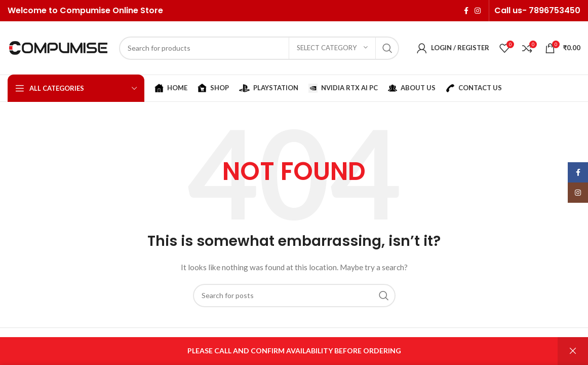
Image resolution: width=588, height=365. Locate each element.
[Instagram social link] (478, 11)
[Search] (259, 48)
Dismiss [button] (573, 351)
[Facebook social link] (466, 11)
